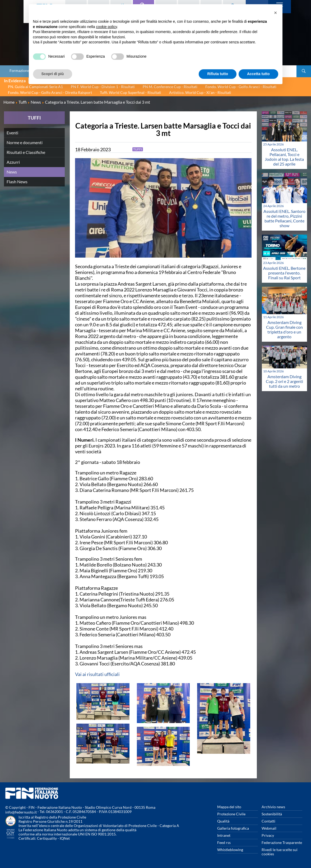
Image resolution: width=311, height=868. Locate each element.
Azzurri (13, 162)
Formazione (19, 71)
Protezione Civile (231, 814)
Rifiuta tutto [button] (218, 74)
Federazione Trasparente (282, 842)
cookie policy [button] (106, 27)
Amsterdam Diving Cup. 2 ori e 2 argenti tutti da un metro (284, 381)
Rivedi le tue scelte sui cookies (280, 852)
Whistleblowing (230, 850)
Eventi (12, 133)
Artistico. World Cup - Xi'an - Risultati (200, 92)
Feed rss (224, 842)
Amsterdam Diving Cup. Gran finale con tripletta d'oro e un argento (284, 329)
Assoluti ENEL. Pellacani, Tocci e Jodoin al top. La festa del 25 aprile (284, 157)
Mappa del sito (229, 807)
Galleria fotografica (233, 828)
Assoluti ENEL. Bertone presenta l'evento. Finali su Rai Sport (284, 273)
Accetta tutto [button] (258, 74)
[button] (276, 13)
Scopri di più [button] (53, 74)
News (12, 172)
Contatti (268, 821)
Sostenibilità (272, 814)
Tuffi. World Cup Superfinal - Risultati (131, 92)
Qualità (223, 821)
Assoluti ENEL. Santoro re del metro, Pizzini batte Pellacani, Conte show (284, 218)
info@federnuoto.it (21, 812)
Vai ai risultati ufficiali (97, 674)
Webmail (269, 828)
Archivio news (273, 807)
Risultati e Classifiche (26, 152)
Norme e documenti (25, 142)
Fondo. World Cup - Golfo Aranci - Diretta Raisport (50, 92)
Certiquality (47, 838)
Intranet (224, 835)
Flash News (17, 182)
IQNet (65, 838)
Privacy (268, 835)
